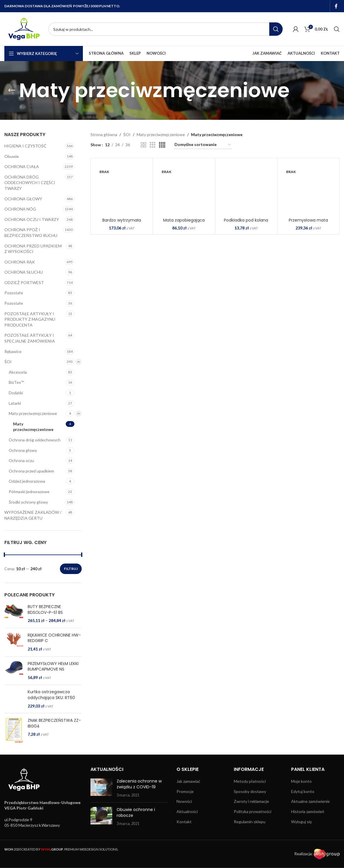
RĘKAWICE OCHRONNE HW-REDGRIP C (54, 638)
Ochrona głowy (23, 450)
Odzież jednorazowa (27, 481)
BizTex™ (16, 382)
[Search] (165, 29)
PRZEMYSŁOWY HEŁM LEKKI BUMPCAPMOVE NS (53, 667)
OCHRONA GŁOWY (23, 199)
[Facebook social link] (336, 6)
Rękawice (13, 351)
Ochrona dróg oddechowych (35, 440)
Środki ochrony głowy (28, 502)
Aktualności (187, 820)
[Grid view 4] (162, 145)
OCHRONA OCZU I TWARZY (32, 219)
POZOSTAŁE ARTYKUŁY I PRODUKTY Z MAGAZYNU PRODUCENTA (30, 319)
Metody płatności (250, 790)
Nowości (184, 811)
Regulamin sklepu (250, 831)
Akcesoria (18, 372)
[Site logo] (23, 29)
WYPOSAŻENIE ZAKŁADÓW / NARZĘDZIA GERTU (33, 515)
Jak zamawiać (188, 790)
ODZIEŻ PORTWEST (24, 282)
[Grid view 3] (153, 145)
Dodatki (16, 393)
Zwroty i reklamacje (251, 811)
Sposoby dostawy (250, 800)
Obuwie (12, 156)
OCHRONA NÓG (20, 209)
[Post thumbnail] (101, 797)
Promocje (185, 800)
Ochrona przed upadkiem (31, 471)
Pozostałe (14, 293)
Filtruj (71, 569)
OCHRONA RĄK (20, 262)
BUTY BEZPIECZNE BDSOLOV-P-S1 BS (45, 610)
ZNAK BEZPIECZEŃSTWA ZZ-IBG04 (54, 732)
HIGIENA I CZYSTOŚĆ (25, 146)
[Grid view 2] (144, 145)
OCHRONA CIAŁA (22, 166)
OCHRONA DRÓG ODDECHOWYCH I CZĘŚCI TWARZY (30, 183)
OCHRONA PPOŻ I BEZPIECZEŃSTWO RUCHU (31, 232)
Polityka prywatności (253, 820)
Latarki (15, 403)
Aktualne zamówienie (310, 811)
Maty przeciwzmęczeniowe (33, 413)
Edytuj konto (303, 800)
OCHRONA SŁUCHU (24, 272)
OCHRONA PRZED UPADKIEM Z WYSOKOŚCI (33, 249)
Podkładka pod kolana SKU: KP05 (246, 223)
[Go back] (12, 90)
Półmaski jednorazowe (29, 492)
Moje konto (301, 790)
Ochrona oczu (21, 460)
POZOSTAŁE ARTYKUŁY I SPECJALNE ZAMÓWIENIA (30, 338)
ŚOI (8, 362)
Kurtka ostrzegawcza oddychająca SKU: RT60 (51, 695)
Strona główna (104, 134)
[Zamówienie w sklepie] (203, 145)
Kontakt (184, 831)
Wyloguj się (301, 831)
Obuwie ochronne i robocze (136, 821)
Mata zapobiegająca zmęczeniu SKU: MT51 (184, 223)
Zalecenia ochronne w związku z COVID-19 (139, 793)
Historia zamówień (308, 820)
